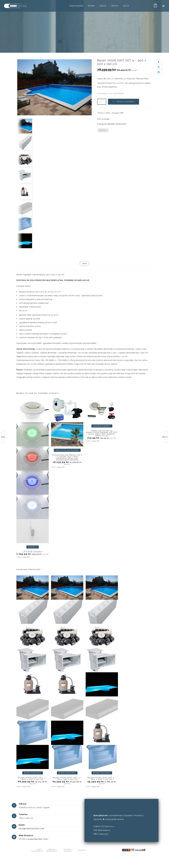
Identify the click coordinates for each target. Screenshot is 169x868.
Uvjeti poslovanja (37, 850)
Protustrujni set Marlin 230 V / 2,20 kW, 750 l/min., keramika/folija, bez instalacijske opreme (67, 457)
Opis (84, 264)
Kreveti (115, 6)
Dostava (81, 850)
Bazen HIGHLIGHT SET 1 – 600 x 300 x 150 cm (102, 778)
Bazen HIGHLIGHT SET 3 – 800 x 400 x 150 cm (33, 778)
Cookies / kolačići (68, 850)
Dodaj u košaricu (126, 102)
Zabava (103, 6)
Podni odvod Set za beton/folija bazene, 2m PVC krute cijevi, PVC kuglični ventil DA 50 (102, 433)
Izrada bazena (76, 6)
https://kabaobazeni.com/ (34, 839)
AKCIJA (126, 6)
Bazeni (91, 6)
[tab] (84, 264)
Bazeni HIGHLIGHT (117, 124)
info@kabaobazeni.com (31, 829)
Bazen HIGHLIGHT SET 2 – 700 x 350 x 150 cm (67, 778)
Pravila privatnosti (52, 850)
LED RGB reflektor (33, 552)
